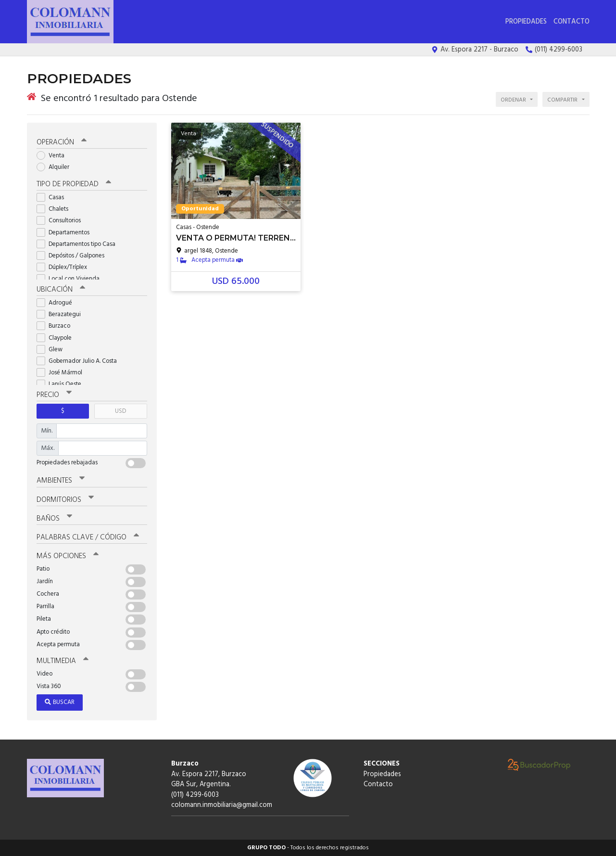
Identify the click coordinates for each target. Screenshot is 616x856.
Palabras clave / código (88, 537)
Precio (54, 395)
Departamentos (66, 233)
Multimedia (63, 661)
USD (120, 411)
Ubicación (61, 290)
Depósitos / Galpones (74, 256)
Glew (53, 350)
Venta (54, 156)
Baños (54, 519)
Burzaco (57, 326)
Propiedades (526, 22)
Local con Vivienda (71, 279)
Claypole (57, 338)
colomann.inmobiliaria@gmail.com (222, 805)
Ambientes (61, 481)
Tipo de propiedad (74, 184)
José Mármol (63, 373)
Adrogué (57, 303)
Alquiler (56, 167)
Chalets (56, 209)
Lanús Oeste (62, 384)
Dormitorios (65, 500)
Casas (53, 198)
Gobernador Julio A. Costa (80, 361)
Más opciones (68, 556)
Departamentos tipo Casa (79, 244)
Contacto (572, 22)
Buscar (60, 702)
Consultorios (62, 221)
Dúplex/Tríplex (65, 267)
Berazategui (62, 314)
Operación (62, 142)
